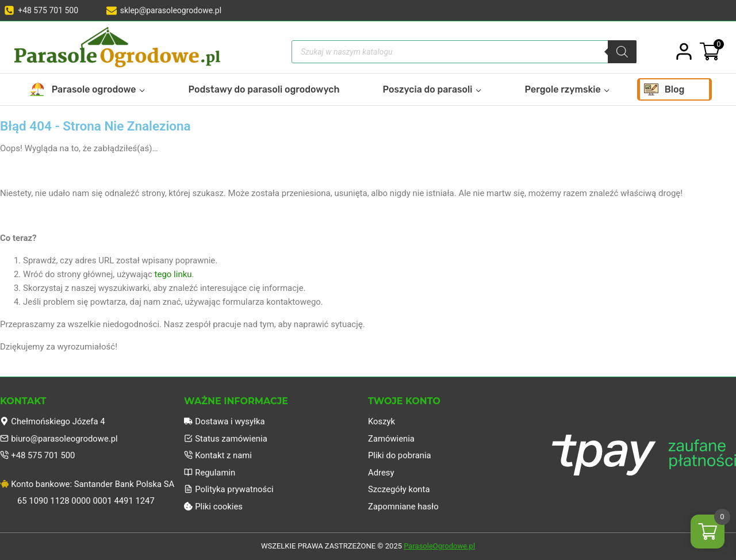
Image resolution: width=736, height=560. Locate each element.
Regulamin (210, 472)
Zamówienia (392, 438)
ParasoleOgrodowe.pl (439, 546)
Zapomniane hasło (404, 507)
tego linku (173, 274)
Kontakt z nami (218, 455)
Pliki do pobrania (400, 455)
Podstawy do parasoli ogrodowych (264, 89)
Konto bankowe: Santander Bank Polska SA (88, 484)
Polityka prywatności (229, 489)
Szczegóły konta (399, 489)
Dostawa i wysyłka (225, 420)
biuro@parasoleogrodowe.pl (60, 438)
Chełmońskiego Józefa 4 (53, 420)
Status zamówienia (226, 438)
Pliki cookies (214, 507)
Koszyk (382, 420)
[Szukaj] (622, 52)
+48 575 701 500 (38, 455)
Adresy (381, 472)
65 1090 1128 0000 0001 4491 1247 (87, 501)
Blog (675, 89)
